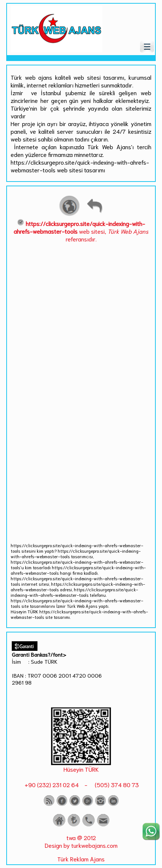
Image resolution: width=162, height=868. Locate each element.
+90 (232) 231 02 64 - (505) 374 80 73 (81, 784)
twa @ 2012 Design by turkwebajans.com (81, 841)
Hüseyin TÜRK (81, 769)
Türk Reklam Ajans (81, 859)
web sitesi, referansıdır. (81, 231)
